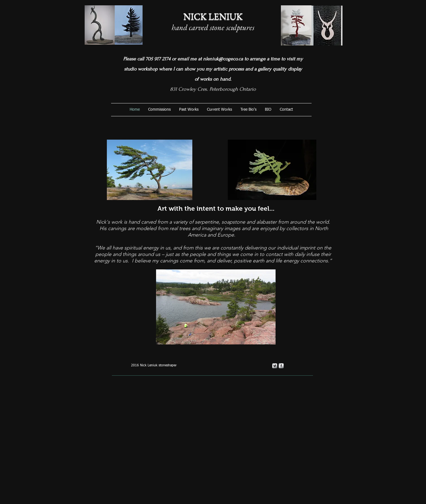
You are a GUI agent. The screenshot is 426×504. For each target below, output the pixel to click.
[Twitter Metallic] (275, 366)
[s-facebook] (281, 366)
